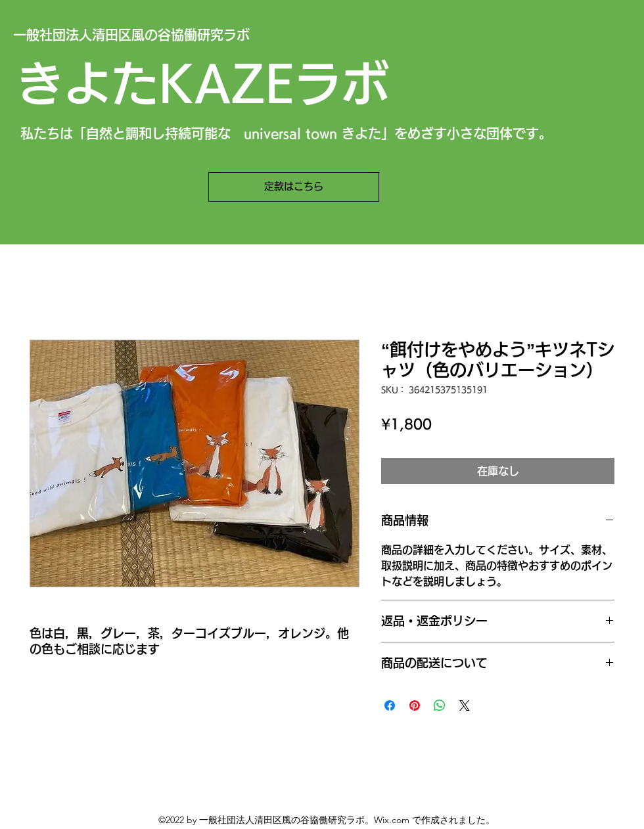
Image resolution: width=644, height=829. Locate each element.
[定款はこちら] (294, 187)
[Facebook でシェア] (390, 706)
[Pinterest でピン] (415, 706)
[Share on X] (465, 706)
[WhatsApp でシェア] (440, 706)
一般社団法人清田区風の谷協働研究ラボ (131, 35)
